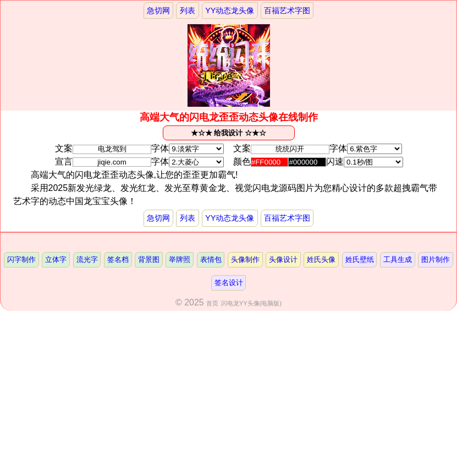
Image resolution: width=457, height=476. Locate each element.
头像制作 (245, 259)
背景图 (149, 259)
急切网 (158, 10)
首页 (212, 303)
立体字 (56, 259)
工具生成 (398, 259)
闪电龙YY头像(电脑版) (251, 303)
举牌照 (180, 259)
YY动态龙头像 (230, 10)
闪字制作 (21, 259)
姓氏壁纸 (360, 259)
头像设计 (283, 259)
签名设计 (229, 283)
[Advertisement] (228, 393)
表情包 (211, 259)
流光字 (87, 259)
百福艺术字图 (287, 10)
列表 (188, 10)
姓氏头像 (321, 259)
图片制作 (436, 259)
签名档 (118, 259)
